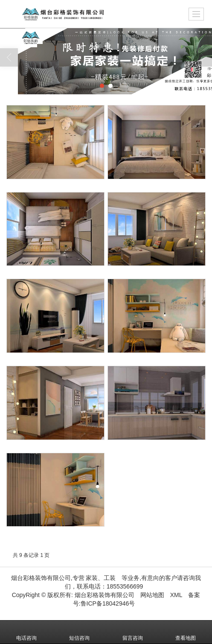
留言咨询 (133, 632)
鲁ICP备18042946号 (108, 603)
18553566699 (125, 586)
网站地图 (152, 595)
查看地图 (186, 632)
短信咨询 (79, 632)
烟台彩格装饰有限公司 (105, 595)
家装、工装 (101, 578)
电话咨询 (26, 632)
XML (176, 595)
